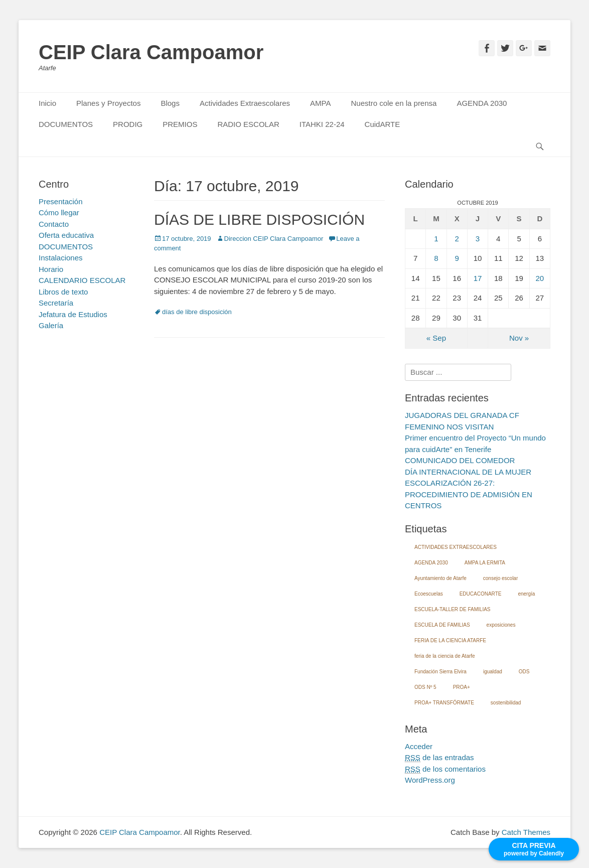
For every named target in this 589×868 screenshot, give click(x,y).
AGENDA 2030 (482, 103)
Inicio (47, 103)
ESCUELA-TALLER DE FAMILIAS (453, 609)
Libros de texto (63, 292)
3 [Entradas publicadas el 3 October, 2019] (478, 239)
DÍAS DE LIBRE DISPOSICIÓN (259, 220)
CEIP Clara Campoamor (151, 52)
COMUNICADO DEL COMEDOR (460, 460)
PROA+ (462, 687)
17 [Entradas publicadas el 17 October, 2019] (478, 278)
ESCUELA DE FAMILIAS (442, 625)
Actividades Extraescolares (245, 103)
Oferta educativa (66, 235)
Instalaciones (61, 258)
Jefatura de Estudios (73, 314)
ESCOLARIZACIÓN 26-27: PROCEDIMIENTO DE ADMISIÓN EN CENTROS (469, 494)
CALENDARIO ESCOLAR (82, 280)
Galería (51, 325)
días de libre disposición (197, 312)
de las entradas (439, 758)
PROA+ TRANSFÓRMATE (444, 703)
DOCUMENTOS (66, 124)
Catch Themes (526, 832)
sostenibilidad (506, 703)
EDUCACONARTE (481, 594)
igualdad (493, 672)
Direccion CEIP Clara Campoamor (274, 239)
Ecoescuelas (429, 594)
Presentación (61, 201)
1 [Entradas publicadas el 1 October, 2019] (436, 239)
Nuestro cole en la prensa (394, 103)
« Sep (436, 338)
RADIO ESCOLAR (248, 124)
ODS (524, 672)
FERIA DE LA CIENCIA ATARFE (450, 640)
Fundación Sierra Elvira (440, 672)
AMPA (320, 103)
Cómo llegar (59, 212)
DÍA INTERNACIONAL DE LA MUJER (468, 472)
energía (526, 594)
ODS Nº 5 (425, 687)
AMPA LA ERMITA (485, 563)
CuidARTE (383, 124)
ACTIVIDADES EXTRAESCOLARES (456, 547)
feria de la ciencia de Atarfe (445, 656)
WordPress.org (430, 780)
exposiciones (501, 625)
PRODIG (128, 124)
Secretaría (56, 303)
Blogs (170, 103)
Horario (51, 269)
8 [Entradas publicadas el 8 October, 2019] (436, 258)
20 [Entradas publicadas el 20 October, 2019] (540, 278)
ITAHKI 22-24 (322, 124)
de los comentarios (445, 769)
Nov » (519, 338)
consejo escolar (500, 578)
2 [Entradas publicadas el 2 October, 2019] (457, 239)
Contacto (54, 224)
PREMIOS (180, 124)
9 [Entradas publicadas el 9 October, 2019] (457, 258)
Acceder (419, 746)
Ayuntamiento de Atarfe (440, 578)
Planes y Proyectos (108, 103)
